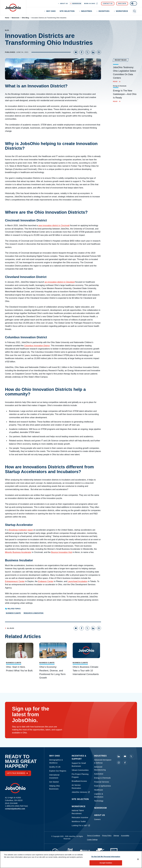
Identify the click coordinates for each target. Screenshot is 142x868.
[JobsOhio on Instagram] (119, 763)
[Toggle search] (134, 11)
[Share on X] (87, 52)
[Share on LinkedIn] (93, 52)
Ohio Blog (25, 18)
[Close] (138, 859)
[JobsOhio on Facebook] (125, 763)
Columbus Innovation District (37, 346)
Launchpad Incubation (78, 581)
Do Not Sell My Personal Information (106, 857)
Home (7, 18)
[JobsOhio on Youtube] (125, 756)
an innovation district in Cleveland (60, 282)
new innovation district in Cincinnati (54, 225)
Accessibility (125, 836)
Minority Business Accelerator (18, 552)
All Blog (10, 628)
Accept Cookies (106, 863)
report (30, 530)
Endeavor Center (46, 581)
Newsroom (15, 18)
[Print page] (99, 52)
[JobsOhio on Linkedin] (119, 756)
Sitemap (116, 836)
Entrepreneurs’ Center (15, 581)
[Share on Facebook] (82, 52)
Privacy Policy (107, 836)
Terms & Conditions (94, 836)
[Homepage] (13, 8)
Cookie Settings (92, 840)
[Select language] (133, 4)
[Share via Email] (76, 52)
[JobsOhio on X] (131, 756)
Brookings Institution (18, 530)
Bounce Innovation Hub (62, 552)
